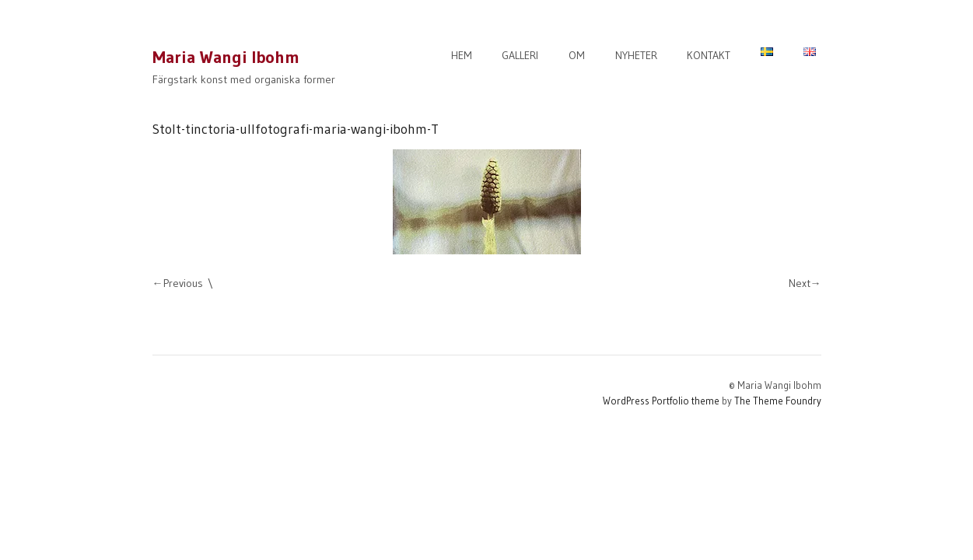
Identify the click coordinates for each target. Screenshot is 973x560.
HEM (462, 55)
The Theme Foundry (778, 401)
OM (577, 55)
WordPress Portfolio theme (661, 401)
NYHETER (636, 55)
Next (800, 283)
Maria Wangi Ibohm (226, 57)
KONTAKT (709, 55)
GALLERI (520, 55)
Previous (183, 283)
